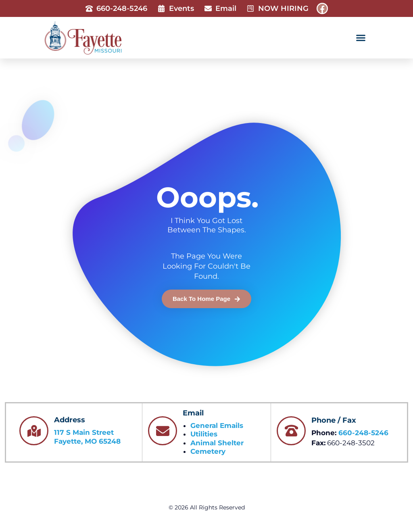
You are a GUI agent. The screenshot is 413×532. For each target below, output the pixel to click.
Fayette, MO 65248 (87, 441)
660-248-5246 (363, 433)
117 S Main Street (84, 432)
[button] (361, 38)
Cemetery (208, 451)
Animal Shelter (217, 443)
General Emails (217, 426)
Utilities (204, 434)
